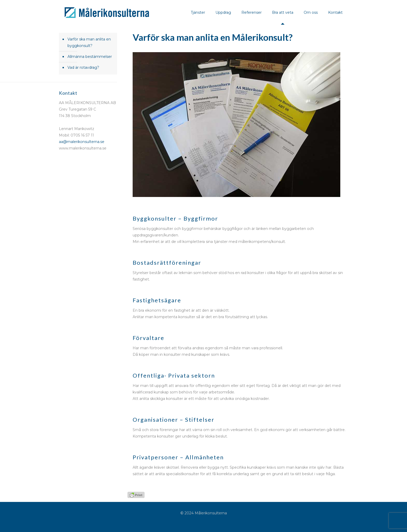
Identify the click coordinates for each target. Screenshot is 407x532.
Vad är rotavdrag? (83, 67)
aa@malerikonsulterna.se (82, 142)
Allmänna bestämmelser (90, 57)
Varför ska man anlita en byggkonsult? (89, 42)
